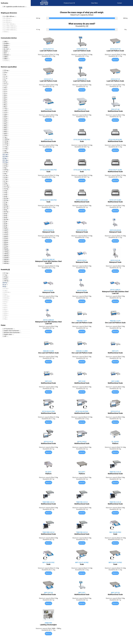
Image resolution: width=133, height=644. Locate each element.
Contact (120, 3)
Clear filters (94, 3)
